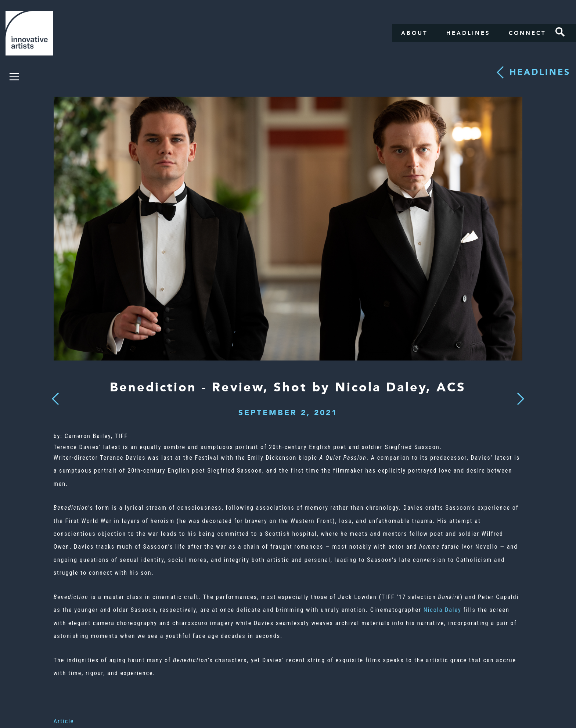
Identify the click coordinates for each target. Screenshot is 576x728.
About (415, 33)
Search (560, 32)
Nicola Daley (444, 610)
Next (518, 394)
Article (64, 721)
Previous (55, 397)
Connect (528, 33)
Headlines (468, 33)
